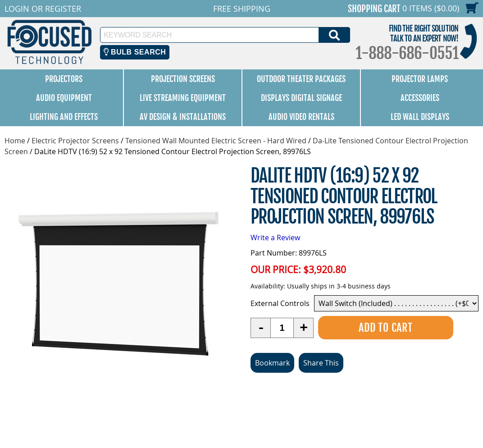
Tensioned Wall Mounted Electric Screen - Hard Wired (216, 141)
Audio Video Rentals (301, 117)
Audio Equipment (64, 98)
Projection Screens (183, 79)
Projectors (64, 79)
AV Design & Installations (183, 117)
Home (15, 141)
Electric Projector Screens (75, 141)
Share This (321, 363)
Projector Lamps (420, 79)
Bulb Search (135, 52)
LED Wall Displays (420, 117)
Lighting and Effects (64, 117)
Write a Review (275, 238)
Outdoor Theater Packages (301, 79)
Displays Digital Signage (301, 98)
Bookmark (272, 363)
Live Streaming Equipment (183, 98)
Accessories (420, 98)
